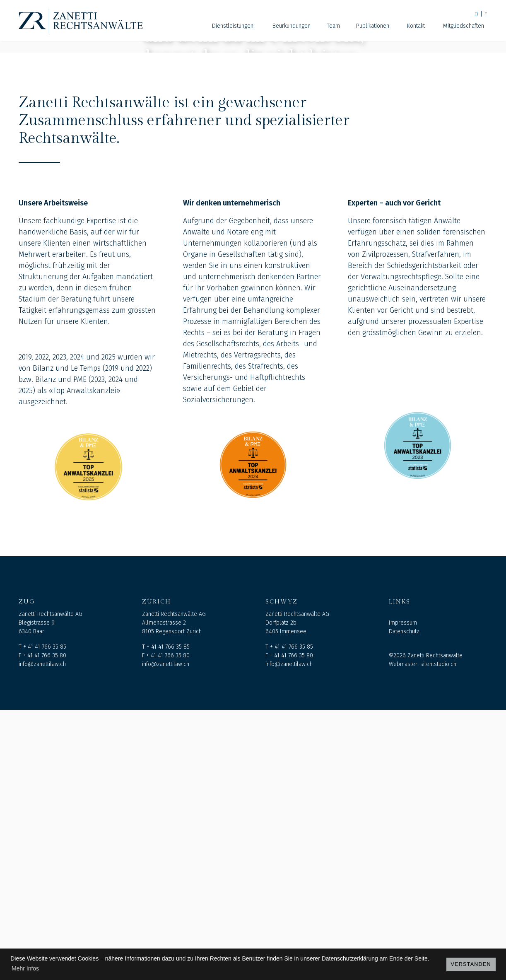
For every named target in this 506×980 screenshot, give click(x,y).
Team (333, 26)
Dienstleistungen (233, 26)
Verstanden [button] (471, 964)
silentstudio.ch (438, 934)
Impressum (403, 893)
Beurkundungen (292, 26)
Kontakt (416, 26)
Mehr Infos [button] (25, 968)
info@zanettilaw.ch (42, 934)
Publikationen (373, 26)
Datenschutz (404, 902)
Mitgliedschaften (464, 26)
